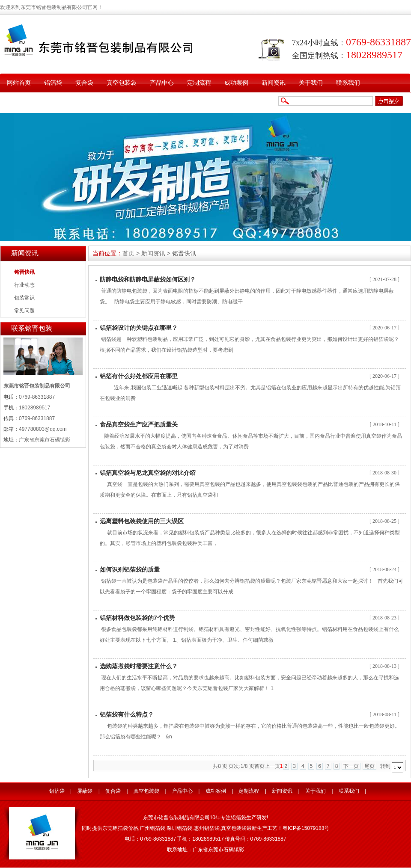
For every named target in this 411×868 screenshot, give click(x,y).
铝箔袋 (53, 83)
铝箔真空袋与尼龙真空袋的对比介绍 (148, 473)
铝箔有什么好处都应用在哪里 (139, 376)
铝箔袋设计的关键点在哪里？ (139, 328)
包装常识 (24, 298)
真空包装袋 (122, 83)
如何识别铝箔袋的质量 (130, 569)
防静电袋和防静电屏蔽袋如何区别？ (148, 279)
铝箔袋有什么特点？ (127, 714)
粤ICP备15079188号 (306, 828)
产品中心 (162, 83)
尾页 (369, 766)
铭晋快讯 (24, 272)
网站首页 (19, 83)
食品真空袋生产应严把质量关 (139, 424)
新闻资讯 (274, 83)
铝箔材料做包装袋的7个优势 (137, 618)
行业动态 (24, 285)
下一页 (351, 766)
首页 (128, 253)
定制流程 (199, 83)
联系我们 (348, 83)
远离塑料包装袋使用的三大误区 (142, 521)
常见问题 (24, 311)
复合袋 (84, 83)
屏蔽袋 (85, 791)
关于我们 (311, 83)
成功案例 (236, 83)
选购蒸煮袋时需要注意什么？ (139, 666)
